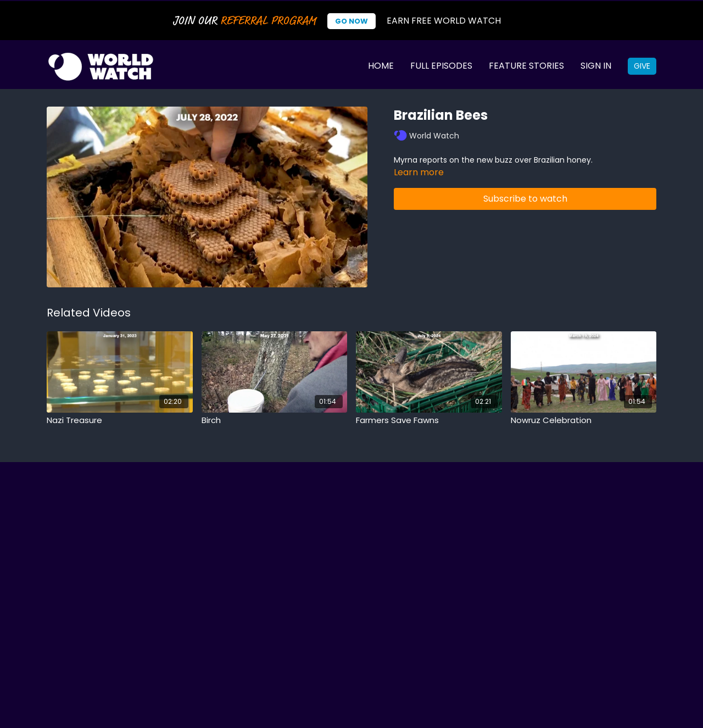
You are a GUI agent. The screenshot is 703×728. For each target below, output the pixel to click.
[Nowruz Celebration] (584, 421)
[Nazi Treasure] (120, 421)
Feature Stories (526, 66)
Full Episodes (441, 66)
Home (381, 66)
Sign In (596, 66)
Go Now (351, 21)
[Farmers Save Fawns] (429, 421)
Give (642, 66)
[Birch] (275, 421)
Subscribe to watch (525, 199)
